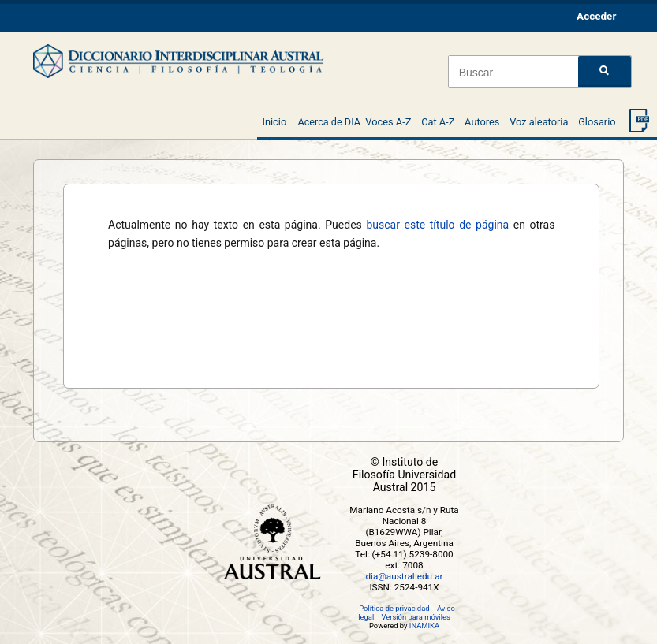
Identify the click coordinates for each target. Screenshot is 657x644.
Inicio (274, 122)
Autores (482, 122)
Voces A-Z (388, 122)
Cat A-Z (438, 122)
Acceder (596, 16)
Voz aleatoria (539, 122)
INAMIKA (424, 625)
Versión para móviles (416, 617)
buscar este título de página (437, 225)
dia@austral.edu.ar (404, 576)
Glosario (597, 122)
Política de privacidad (394, 608)
